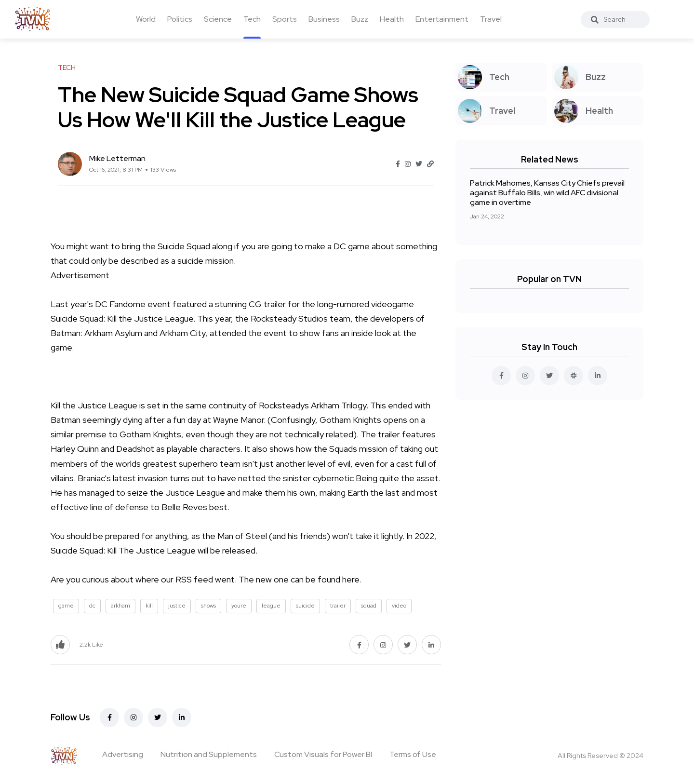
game (66, 606)
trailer (338, 606)
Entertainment (442, 19)
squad (369, 606)
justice (177, 606)
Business (324, 19)
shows (208, 606)
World (146, 19)
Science (218, 19)
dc (92, 606)
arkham (120, 606)
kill (149, 606)
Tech (252, 19)
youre (239, 606)
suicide (305, 606)
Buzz (360, 19)
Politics (180, 19)
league (271, 606)
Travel (491, 19)
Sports (285, 19)
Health (392, 19)
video (399, 606)
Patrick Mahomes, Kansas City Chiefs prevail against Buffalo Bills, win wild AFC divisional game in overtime (547, 193)
